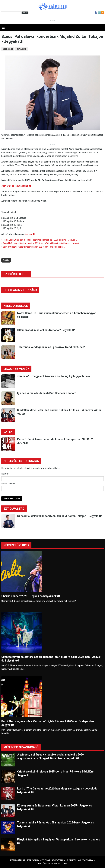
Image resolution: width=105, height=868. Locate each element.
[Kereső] (11, 13)
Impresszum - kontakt (38, 860)
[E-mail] (52, 489)
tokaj (6, 260)
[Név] (52, 479)
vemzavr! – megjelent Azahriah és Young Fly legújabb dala (54, 376)
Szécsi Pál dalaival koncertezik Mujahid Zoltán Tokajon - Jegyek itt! (59, 516)
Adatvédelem (58, 860)
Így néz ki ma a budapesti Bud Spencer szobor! (46, 393)
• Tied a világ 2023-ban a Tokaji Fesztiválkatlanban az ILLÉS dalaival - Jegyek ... (39, 240)
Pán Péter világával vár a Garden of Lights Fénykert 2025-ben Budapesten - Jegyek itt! (48, 723)
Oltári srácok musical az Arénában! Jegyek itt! (46, 330)
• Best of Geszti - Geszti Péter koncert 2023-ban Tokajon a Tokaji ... (33, 247)
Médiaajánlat (18, 860)
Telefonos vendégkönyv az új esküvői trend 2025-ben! (51, 347)
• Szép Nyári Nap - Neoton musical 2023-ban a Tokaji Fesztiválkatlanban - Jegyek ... (41, 243)
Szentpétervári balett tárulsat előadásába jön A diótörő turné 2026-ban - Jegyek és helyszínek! (51, 659)
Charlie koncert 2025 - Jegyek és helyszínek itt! (31, 596)
